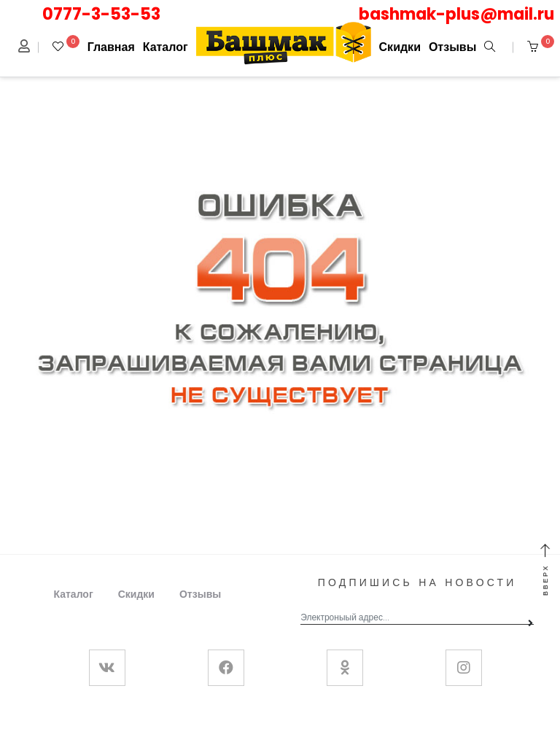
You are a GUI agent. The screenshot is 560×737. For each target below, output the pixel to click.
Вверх (545, 570)
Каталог (166, 47)
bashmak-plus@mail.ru (456, 14)
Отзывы (452, 47)
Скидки (400, 47)
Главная (111, 47)
